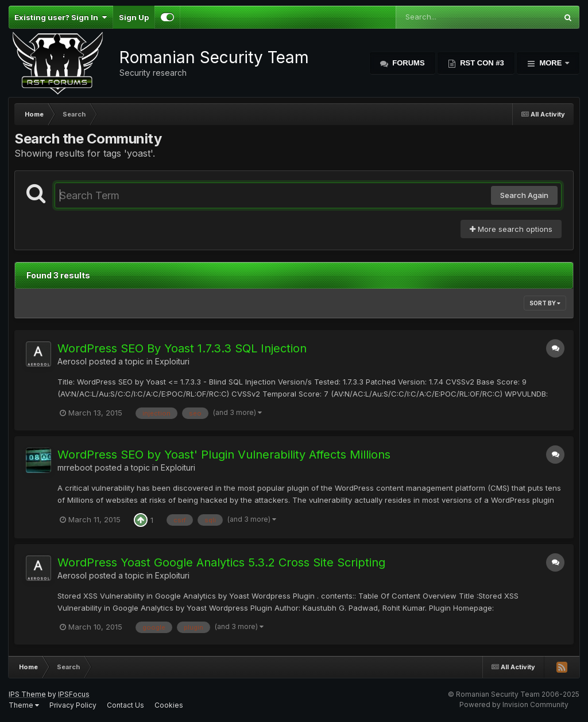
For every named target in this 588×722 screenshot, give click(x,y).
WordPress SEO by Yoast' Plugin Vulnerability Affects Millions (224, 455)
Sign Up (134, 17)
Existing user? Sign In (61, 17)
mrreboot (75, 467)
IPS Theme (27, 694)
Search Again (524, 195)
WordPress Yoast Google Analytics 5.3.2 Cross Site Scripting (221, 562)
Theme (24, 705)
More (551, 63)
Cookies (169, 705)
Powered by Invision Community (514, 704)
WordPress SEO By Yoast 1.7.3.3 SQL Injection (182, 348)
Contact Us (125, 705)
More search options (511, 229)
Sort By (545, 303)
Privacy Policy (73, 705)
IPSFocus (74, 694)
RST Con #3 (481, 63)
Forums (408, 63)
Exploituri (172, 361)
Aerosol (72, 361)
